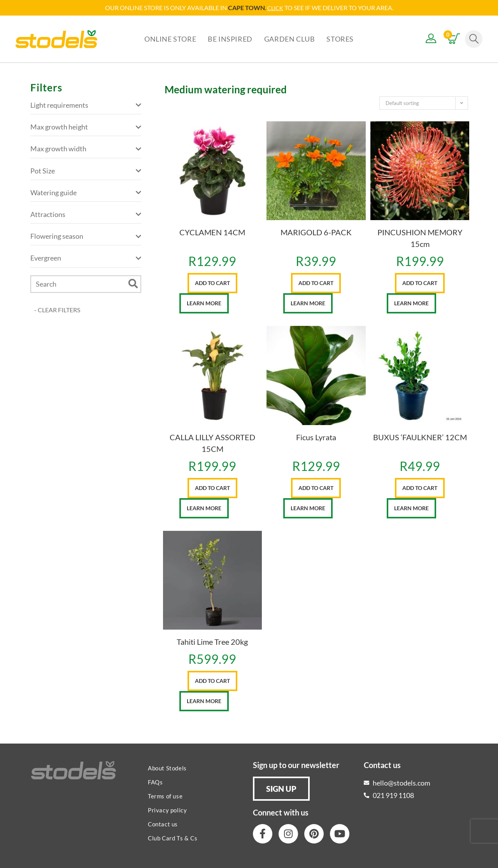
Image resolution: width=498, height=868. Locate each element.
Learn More (204, 303)
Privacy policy (167, 810)
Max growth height (86, 127)
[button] (281, 788)
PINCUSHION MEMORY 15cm (420, 238)
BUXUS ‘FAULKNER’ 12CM (420, 437)
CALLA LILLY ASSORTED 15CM (212, 443)
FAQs (155, 782)
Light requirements (86, 105)
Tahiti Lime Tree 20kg (212, 641)
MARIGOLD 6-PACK (316, 232)
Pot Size (86, 171)
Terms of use (165, 796)
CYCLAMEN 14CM (212, 232)
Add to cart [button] (212, 283)
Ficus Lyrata (316, 437)
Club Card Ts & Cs (173, 838)
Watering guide (86, 192)
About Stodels (167, 768)
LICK (277, 8)
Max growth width (86, 148)
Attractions (86, 214)
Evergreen (86, 258)
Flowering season (86, 236)
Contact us (163, 824)
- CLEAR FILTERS (57, 309)
